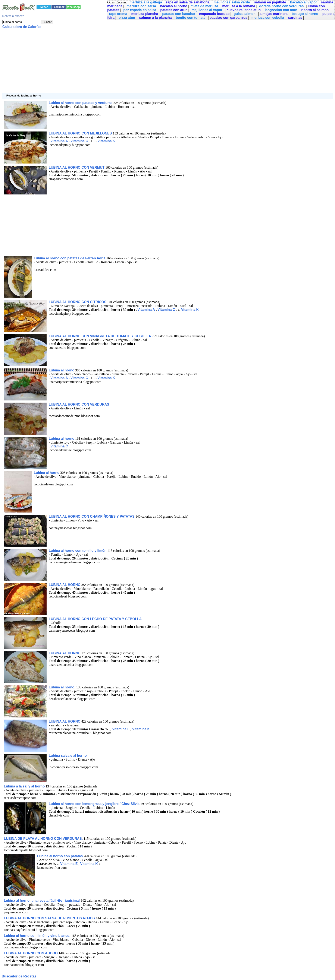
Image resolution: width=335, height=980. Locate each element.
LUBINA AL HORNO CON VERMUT (77, 167)
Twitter (44, 7)
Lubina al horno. (62, 687)
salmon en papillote (270, 2)
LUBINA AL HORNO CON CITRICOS (78, 302)
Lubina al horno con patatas (60, 856)
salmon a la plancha (156, 18)
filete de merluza (205, 6)
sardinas (295, 18)
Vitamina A (59, 141)
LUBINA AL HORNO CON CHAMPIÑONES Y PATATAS (92, 516)
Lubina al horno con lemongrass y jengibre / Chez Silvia (94, 804)
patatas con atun (174, 10)
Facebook (59, 7)
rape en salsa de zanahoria (188, 2)
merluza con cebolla (268, 18)
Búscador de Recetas (19, 976)
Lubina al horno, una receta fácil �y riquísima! (42, 900)
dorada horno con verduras (281, 6)
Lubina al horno (62, 370)
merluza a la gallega (146, 2)
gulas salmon (245, 14)
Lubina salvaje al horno (68, 756)
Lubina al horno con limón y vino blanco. (38, 936)
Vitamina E (121, 729)
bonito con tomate (191, 18)
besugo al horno (305, 14)
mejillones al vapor (207, 10)
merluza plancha (145, 14)
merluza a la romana (239, 6)
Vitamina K (106, 141)
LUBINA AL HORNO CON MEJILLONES (81, 133)
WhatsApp (73, 7)
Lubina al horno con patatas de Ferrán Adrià (70, 258)
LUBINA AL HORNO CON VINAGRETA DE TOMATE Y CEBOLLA (100, 336)
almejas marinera (274, 14)
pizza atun (127, 18)
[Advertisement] (130, 63)
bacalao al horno (174, 6)
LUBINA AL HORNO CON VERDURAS (79, 404)
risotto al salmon (315, 10)
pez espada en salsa (140, 10)
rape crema (118, 14)
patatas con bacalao (179, 14)
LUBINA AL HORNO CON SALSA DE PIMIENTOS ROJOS (50, 918)
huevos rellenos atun (244, 10)
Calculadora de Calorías (22, 27)
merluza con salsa (141, 6)
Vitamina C (79, 141)
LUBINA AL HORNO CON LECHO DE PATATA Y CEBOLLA (95, 619)
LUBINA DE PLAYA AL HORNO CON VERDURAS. (43, 839)
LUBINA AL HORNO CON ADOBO (31, 953)
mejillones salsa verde (232, 2)
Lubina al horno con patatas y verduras (81, 103)
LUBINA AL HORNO (65, 585)
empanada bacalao (214, 14)
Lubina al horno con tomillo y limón (78, 551)
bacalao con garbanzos (228, 18)
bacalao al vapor (303, 2)
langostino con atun (281, 10)
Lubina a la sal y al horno (24, 786)
